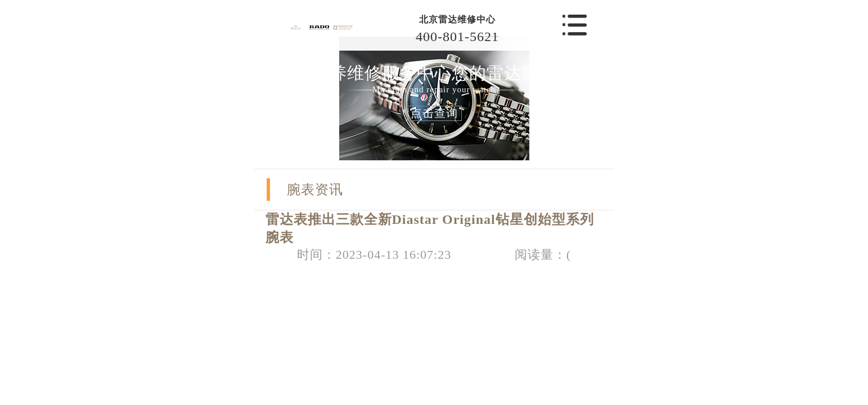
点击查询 (434, 113)
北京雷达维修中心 (457, 19)
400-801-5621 (457, 37)
